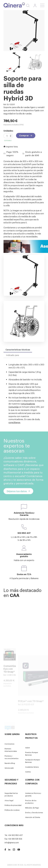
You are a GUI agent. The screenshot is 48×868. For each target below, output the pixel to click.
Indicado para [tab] (12, 355)
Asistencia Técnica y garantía (33, 794)
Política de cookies (12, 810)
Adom (28, 748)
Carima (28, 772)
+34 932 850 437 (15, 835)
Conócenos (9, 744)
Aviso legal (9, 800)
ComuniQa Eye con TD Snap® (10, 683)
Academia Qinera (32, 767)
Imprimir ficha (11, 147)
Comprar (24, 135)
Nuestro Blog (10, 763)
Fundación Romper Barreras (33, 761)
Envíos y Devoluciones (34, 812)
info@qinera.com (12, 842)
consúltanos (14, 422)
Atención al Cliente (33, 817)
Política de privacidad (13, 805)
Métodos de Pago (32, 808)
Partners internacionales (11, 750)
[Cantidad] (8, 136)
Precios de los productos (31, 802)
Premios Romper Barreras (32, 754)
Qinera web (9, 768)
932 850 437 (24, 533)
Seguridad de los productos (11, 794)
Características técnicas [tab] (18, 350)
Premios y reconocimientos (12, 757)
